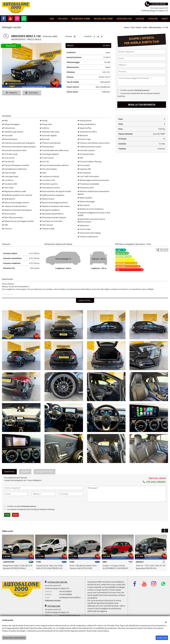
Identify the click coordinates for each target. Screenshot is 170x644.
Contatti (165, 19)
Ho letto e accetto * (135, 90)
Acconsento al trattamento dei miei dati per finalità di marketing (31, 509)
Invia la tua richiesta (142, 105)
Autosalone (153, 19)
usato (145, 27)
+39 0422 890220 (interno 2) (69, 615)
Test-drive (32, 93)
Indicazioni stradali (53, 600)
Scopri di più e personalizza (14, 638)
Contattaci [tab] (9, 472)
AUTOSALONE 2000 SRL (58, 582)
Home (52, 19)
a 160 (166, 27)
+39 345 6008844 (65, 594)
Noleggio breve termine (81, 19)
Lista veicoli (63, 19)
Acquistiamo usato (124, 19)
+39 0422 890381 (154, 482)
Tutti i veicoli (136, 27)
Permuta (11, 93)
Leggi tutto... (85, 301)
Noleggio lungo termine (103, 19)
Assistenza (140, 19)
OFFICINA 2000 (54, 606)
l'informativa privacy (142, 90)
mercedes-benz (155, 27)
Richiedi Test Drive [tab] (44, 472)
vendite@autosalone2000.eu (70, 597)
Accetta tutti (162, 638)
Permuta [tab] (25, 472)
